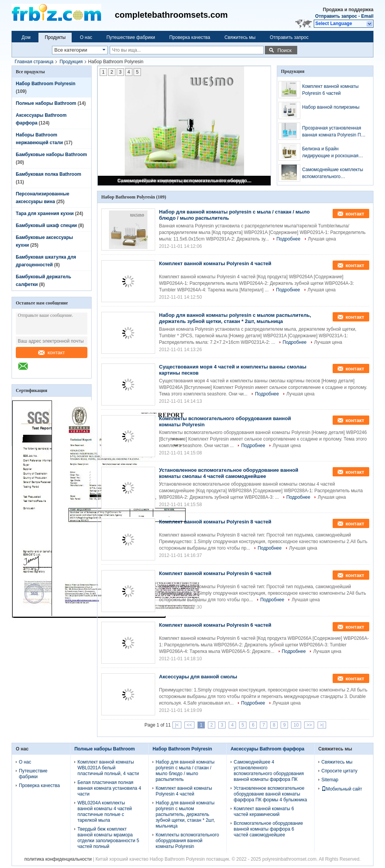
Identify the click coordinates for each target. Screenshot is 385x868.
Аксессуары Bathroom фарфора (267, 749)
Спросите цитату (340, 771)
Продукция (71, 62)
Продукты (55, 37)
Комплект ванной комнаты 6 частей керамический (264, 812)
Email (367, 16)
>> (309, 725)
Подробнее (288, 239)
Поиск (284, 50)
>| (322, 725)
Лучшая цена (322, 239)
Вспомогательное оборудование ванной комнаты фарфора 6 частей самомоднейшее (268, 829)
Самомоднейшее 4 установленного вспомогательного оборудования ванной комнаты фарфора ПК (269, 771)
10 (296, 725)
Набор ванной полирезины (331, 107)
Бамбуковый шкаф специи (46, 225)
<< (189, 725)
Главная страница (34, 62)
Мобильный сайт (342, 789)
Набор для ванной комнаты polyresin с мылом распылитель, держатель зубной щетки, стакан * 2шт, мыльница (235, 318)
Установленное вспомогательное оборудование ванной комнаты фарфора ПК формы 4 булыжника (270, 794)
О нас (86, 37)
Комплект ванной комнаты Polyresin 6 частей (331, 90)
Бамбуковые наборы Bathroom (51, 155)
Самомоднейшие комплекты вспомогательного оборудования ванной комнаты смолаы (185, 181)
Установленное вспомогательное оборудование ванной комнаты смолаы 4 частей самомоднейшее (229, 473)
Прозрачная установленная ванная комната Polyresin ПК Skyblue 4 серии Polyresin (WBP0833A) (333, 132)
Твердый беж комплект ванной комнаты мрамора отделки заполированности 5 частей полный (108, 838)
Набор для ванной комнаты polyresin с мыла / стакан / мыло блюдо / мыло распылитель (185, 771)
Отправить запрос (337, 16)
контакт (51, 352)
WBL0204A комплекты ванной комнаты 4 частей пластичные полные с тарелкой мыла (105, 812)
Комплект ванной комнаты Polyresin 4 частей (215, 263)
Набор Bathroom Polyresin (46, 84)
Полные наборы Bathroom (46, 103)
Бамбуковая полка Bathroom (49, 174)
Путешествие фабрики (131, 37)
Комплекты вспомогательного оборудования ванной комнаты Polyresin (187, 841)
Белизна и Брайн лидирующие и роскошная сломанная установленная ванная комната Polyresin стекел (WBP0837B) (331, 153)
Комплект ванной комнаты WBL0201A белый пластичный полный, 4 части (108, 768)
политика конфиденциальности (58, 859)
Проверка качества (190, 37)
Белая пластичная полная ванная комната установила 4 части (109, 788)
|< (177, 725)
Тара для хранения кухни (45, 214)
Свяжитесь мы (240, 37)
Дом (26, 37)
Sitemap (330, 780)
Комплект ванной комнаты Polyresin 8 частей (215, 522)
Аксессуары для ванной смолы (198, 677)
